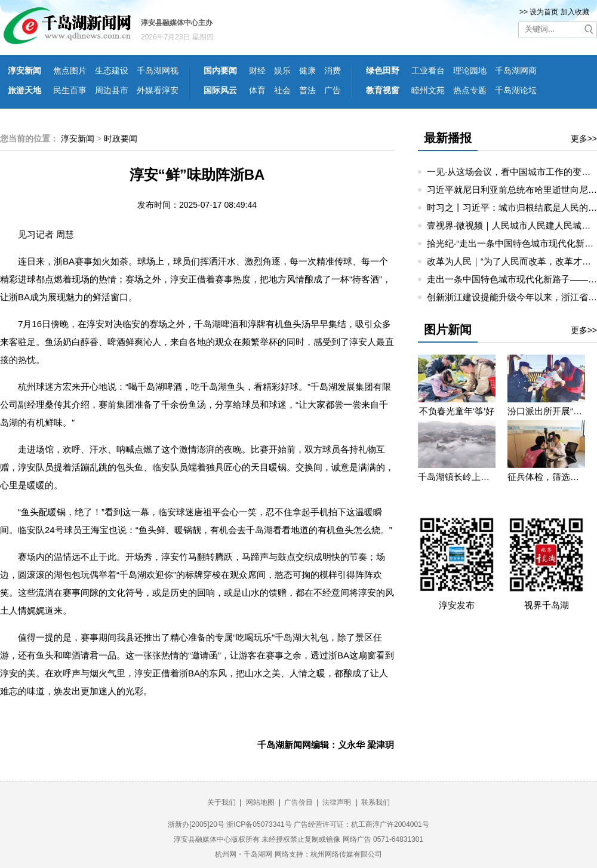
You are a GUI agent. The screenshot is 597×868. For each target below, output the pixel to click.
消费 (333, 70)
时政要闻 (121, 138)
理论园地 (470, 70)
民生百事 (70, 90)
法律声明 (337, 802)
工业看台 (428, 70)
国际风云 (220, 90)
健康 (307, 70)
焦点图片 (70, 70)
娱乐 (282, 70)
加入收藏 (575, 12)
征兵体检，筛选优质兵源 (546, 477)
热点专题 (470, 90)
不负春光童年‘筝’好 (457, 411)
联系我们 (376, 802)
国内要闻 (220, 70)
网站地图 (260, 802)
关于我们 (221, 802)
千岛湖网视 (158, 70)
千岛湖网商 (516, 70)
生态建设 (112, 70)
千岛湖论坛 (516, 90)
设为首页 (544, 12)
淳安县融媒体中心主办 (177, 23)
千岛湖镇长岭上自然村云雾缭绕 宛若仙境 (457, 477)
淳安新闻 (24, 70)
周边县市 (112, 90)
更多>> (584, 138)
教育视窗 (383, 90)
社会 (282, 90)
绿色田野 (383, 70)
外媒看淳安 (158, 90)
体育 (257, 90)
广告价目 (298, 802)
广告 (333, 90)
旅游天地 (24, 90)
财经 (257, 70)
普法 (307, 90)
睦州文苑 (428, 90)
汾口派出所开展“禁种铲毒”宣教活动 (546, 411)
